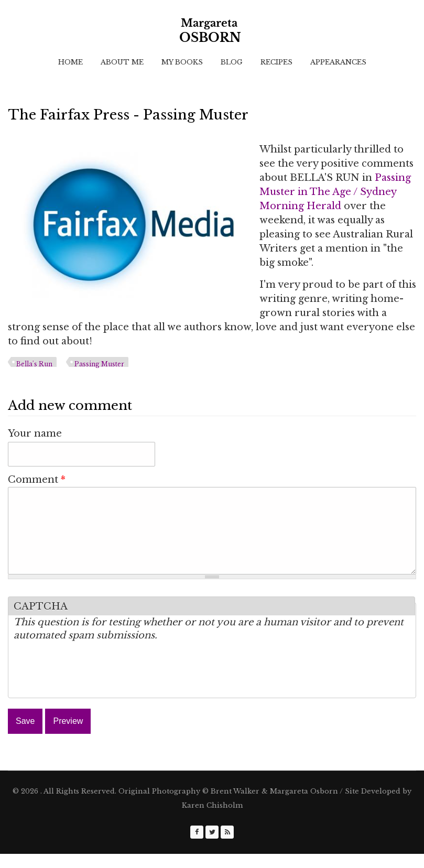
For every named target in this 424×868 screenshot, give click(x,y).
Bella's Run (34, 364)
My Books (182, 62)
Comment (37, 480)
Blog (232, 62)
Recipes (276, 62)
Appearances (338, 62)
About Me (122, 62)
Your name (35, 433)
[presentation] (93, 686)
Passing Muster (99, 364)
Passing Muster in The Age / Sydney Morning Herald (335, 192)
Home (70, 62)
